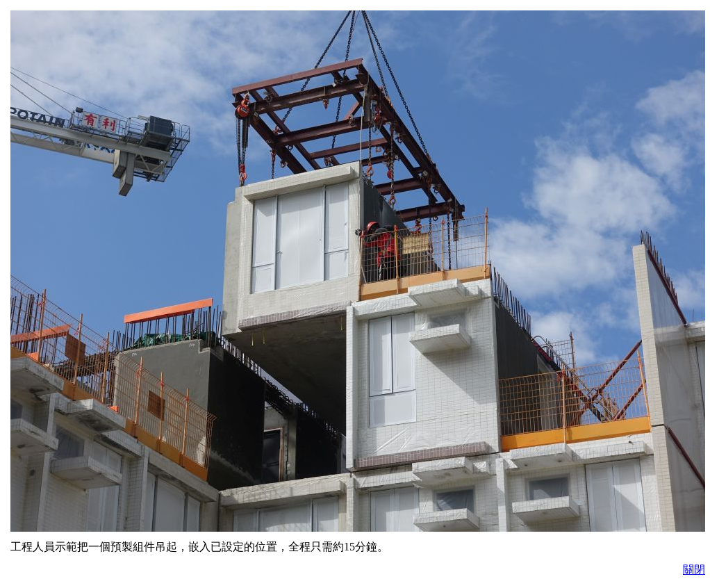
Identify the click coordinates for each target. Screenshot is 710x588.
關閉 (694, 570)
